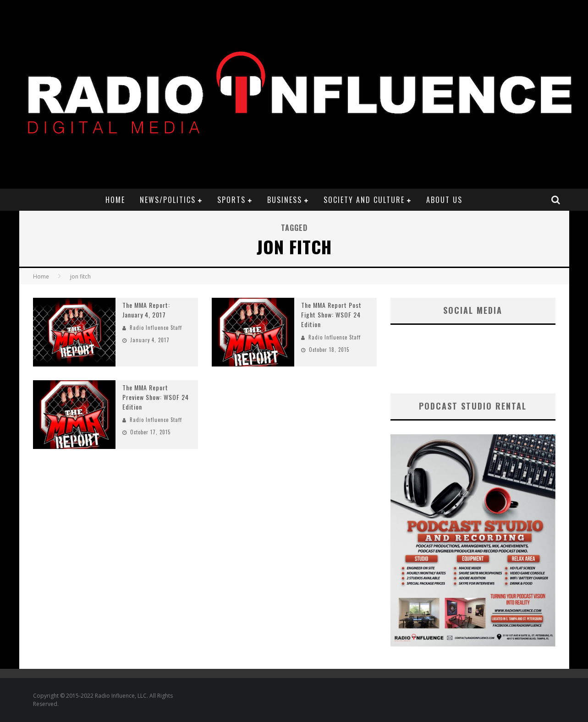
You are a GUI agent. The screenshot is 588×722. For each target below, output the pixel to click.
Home (115, 200)
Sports (231, 200)
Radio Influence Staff (156, 328)
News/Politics (168, 200)
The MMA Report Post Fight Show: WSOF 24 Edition (331, 315)
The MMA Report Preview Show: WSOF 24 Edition (156, 397)
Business (285, 200)
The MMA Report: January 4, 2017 (146, 310)
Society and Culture (364, 200)
